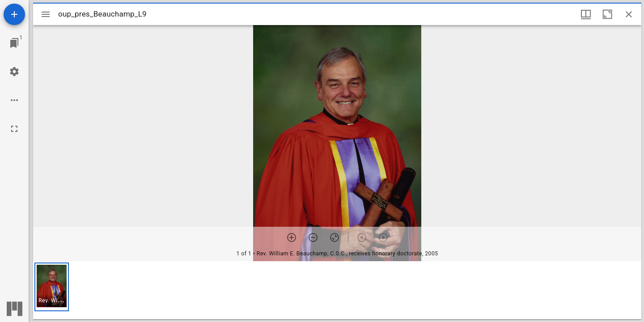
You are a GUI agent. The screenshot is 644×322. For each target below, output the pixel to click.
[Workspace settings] (14, 72)
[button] (52, 287)
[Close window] (629, 14)
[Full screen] (14, 129)
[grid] (337, 290)
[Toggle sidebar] (46, 14)
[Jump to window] (14, 43)
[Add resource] (14, 14)
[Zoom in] (292, 237)
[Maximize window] (607, 14)
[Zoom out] (313, 237)
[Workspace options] (14, 100)
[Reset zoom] (335, 237)
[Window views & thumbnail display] (586, 14)
